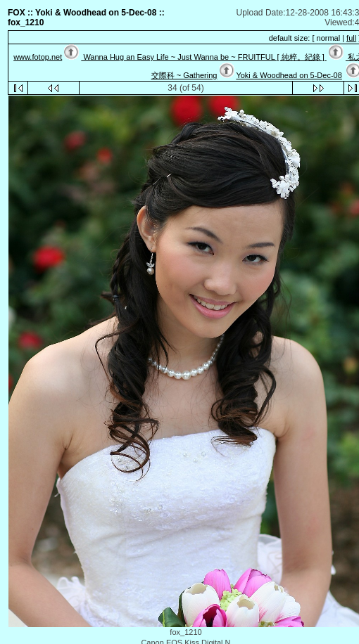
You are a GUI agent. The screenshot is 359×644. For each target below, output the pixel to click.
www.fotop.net (38, 57)
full (351, 38)
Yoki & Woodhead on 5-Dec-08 (289, 75)
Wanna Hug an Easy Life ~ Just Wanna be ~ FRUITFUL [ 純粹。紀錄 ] (203, 57)
